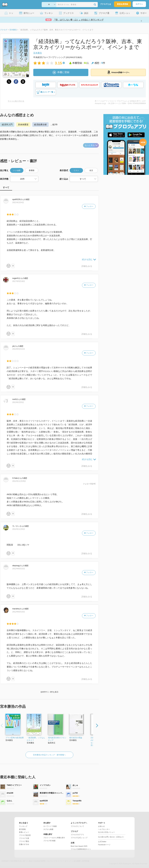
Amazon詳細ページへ (118, 72)
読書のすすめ (24, 844)
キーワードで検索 (50, 826)
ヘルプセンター (104, 829)
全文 (91, 170)
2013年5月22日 (19, 349)
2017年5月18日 (19, 281)
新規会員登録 (123, 4)
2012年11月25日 (19, 481)
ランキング (23, 826)
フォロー (89, 206)
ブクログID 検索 (49, 841)
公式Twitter (102, 842)
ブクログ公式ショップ (79, 838)
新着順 (32, 170)
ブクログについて (77, 826)
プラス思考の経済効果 (15, 738)
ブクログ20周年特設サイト (81, 849)
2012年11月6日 (19, 529)
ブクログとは (106, 4)
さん (18, 199)
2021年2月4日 (18, 202)
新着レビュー (24, 832)
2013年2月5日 (18, 402)
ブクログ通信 (24, 841)
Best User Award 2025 (79, 846)
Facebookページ (104, 845)
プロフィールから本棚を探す (54, 838)
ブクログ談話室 (25, 835)
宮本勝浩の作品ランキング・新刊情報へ (49, 755)
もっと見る (91, 145)
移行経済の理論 (76, 738)
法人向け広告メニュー (106, 832)
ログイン (139, 4)
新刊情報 (22, 829)
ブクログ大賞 (24, 838)
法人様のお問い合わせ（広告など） (111, 837)
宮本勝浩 (38, 53)
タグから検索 (48, 829)
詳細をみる (87, 266)
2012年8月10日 (19, 612)
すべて (6, 187)
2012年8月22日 (19, 569)
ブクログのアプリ (77, 835)
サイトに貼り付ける (16, 101)
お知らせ (101, 826)
